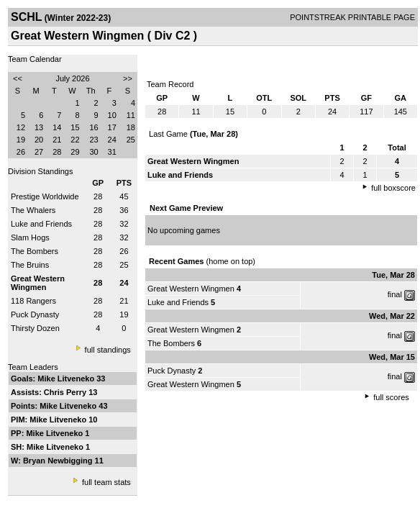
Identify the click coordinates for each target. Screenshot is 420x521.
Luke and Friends (41, 224)
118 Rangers (33, 301)
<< (18, 78)
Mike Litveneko (67, 379)
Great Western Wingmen (191, 289)
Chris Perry (66, 392)
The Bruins (30, 265)
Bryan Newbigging (59, 461)
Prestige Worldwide (45, 196)
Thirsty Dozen (35, 328)
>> (128, 78)
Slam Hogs (30, 237)
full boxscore (393, 188)
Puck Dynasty (35, 314)
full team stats (106, 482)
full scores (391, 397)
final (395, 294)
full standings (108, 350)
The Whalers (33, 210)
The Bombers (35, 251)
